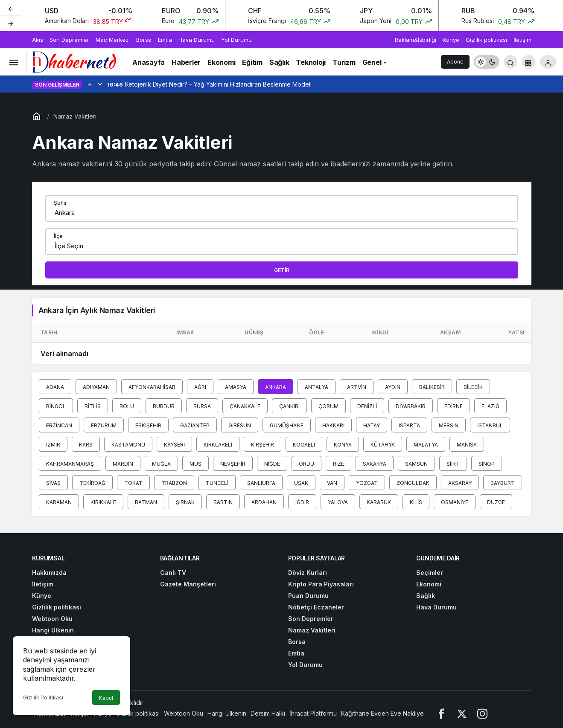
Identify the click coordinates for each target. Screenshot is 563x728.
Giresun (240, 425)
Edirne (454, 406)
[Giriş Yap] (548, 62)
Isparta (409, 425)
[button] (528, 62)
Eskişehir (148, 425)
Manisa (467, 445)
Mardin (123, 464)
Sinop (487, 464)
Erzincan (59, 425)
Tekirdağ (92, 483)
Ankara (276, 387)
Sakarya (375, 464)
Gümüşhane (287, 425)
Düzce (496, 502)
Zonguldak (413, 483)
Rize (338, 464)
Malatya (426, 445)
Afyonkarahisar (152, 387)
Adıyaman (96, 387)
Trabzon (174, 483)
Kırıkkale (103, 502)
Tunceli (217, 483)
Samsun (416, 464)
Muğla (161, 464)
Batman (146, 502)
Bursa (202, 406)
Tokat (133, 483)
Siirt (453, 464)
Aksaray (460, 483)
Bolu (127, 406)
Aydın (393, 387)
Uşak (301, 483)
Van (332, 483)
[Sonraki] (11, 23)
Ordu (306, 464)
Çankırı (289, 406)
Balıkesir (432, 387)
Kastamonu (128, 445)
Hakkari (333, 425)
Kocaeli (304, 445)
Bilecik (473, 387)
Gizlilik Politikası (43, 698)
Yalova (338, 502)
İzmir (53, 445)
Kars (86, 445)
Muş (195, 464)
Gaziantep (195, 425)
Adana (55, 387)
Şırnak (185, 502)
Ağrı (200, 387)
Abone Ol (455, 64)
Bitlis (93, 406)
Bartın (223, 502)
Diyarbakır (411, 406)
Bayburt (503, 483)
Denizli (367, 406)
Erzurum (104, 425)
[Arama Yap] (510, 62)
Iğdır (302, 502)
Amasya (236, 387)
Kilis (416, 502)
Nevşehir (233, 464)
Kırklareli (218, 445)
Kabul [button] (106, 698)
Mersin (449, 425)
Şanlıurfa (261, 483)
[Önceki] (11, 8)
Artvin (357, 387)
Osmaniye (455, 502)
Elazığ (490, 406)
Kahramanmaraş (70, 464)
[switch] (487, 62)
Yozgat (367, 483)
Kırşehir (263, 445)
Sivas (53, 483)
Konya (343, 445)
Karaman (59, 502)
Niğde (272, 464)
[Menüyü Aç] (13, 62)
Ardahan (264, 502)
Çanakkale (245, 406)
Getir (282, 270)
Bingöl (56, 406)
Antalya (317, 387)
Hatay (372, 425)
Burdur (164, 406)
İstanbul (490, 425)
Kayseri (174, 445)
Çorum (328, 406)
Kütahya (383, 445)
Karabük (379, 502)
